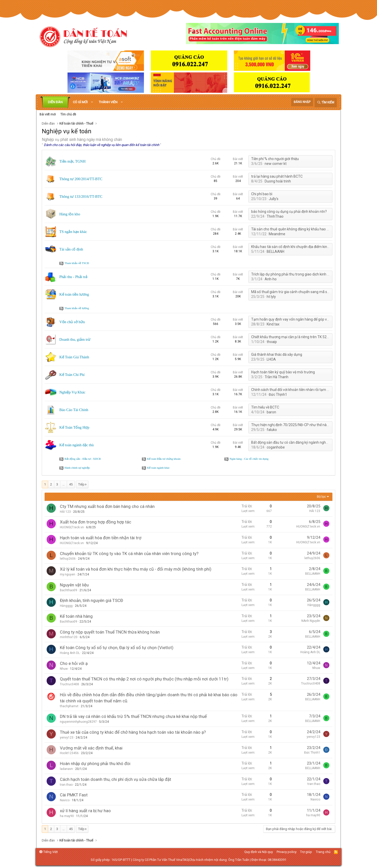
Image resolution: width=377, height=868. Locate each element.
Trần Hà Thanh (277, 377)
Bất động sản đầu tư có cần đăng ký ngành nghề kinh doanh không (304, 442)
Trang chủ (323, 852)
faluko (272, 430)
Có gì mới (80, 102)
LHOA (271, 359)
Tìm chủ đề (68, 114)
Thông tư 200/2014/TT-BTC (81, 179)
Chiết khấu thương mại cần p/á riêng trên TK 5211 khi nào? (298, 337)
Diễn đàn (55, 102)
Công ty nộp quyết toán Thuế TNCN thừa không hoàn (110, 632)
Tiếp (81, 484)
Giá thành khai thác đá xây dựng (277, 354)
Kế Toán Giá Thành (74, 357)
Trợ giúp (306, 852)
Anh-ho (271, 279)
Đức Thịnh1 (278, 394)
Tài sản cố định (71, 249)
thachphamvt (69, 706)
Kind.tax (273, 324)
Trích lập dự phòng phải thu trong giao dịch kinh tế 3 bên (295, 274)
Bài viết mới (48, 114)
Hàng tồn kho (70, 214)
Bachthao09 (69, 590)
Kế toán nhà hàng (76, 616)
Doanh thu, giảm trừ (75, 339)
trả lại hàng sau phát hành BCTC (277, 176)
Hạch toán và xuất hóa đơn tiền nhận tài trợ (101, 538)
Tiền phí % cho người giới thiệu (275, 159)
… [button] (64, 484)
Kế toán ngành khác (158, 468)
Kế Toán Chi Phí (72, 375)
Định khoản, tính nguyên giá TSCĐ (91, 600)
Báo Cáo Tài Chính (74, 410)
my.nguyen (68, 574)
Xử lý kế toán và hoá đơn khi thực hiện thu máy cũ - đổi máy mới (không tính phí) (136, 569)
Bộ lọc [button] (321, 497)
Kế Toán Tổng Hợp (74, 427)
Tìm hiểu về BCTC (265, 407)
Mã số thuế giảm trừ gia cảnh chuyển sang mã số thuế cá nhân (301, 292)
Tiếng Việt (49, 852)
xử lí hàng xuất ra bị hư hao (85, 811)
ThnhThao (275, 216)
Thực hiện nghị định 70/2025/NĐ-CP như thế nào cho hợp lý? (299, 425)
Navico (65, 800)
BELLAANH (275, 252)
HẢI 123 (65, 512)
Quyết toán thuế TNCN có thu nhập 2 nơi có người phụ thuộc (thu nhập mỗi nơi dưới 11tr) (144, 679)
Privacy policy (287, 852)
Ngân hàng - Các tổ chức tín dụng (249, 459)
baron (271, 412)
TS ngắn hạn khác (73, 232)
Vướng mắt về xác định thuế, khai (91, 748)
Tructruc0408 (69, 684)
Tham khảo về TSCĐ (77, 263)
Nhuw (64, 669)
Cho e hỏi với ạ (74, 663)
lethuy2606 (68, 559)
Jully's (274, 199)
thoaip (272, 342)
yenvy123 (67, 738)
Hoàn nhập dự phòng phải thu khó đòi (95, 764)
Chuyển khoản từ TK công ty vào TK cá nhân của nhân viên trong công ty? (129, 554)
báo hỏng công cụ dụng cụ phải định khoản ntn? (289, 212)
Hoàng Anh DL (70, 653)
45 (71, 484)
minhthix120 (69, 637)
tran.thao (66, 785)
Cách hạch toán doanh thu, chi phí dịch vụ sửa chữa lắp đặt (116, 779)
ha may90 (67, 816)
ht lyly (271, 297)
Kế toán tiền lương (74, 294)
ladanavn (66, 769)
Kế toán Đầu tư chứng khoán (164, 459)
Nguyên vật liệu (74, 585)
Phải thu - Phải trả (73, 277)
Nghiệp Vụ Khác (72, 392)
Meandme (277, 234)
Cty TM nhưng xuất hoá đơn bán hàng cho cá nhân (107, 506)
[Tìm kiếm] (326, 103)
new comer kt (276, 164)
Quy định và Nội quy (259, 852)
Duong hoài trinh (278, 181)
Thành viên (108, 102)
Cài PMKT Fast (74, 795)
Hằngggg (66, 606)
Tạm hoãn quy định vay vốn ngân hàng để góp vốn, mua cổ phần (302, 319)
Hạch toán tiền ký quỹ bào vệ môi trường (283, 372)
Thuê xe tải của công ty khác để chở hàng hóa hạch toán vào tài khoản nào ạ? (133, 732)
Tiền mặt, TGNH (72, 161)
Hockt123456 (69, 753)
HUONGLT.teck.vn (72, 527)
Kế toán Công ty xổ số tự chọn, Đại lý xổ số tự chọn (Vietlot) (117, 648)
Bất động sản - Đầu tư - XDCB (83, 459)
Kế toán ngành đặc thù (77, 445)
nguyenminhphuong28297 (78, 722)
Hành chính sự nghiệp (77, 468)
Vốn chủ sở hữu (72, 322)
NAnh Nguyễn (311, 621)
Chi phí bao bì (262, 194)
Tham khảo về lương (77, 308)
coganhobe (276, 447)
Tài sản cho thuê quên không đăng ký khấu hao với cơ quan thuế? (303, 229)
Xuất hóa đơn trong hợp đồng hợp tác (96, 522)
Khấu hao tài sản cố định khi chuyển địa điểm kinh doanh (296, 247)
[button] (92, 102)
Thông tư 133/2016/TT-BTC (81, 196)
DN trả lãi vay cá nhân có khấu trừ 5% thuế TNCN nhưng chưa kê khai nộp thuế (133, 716)
